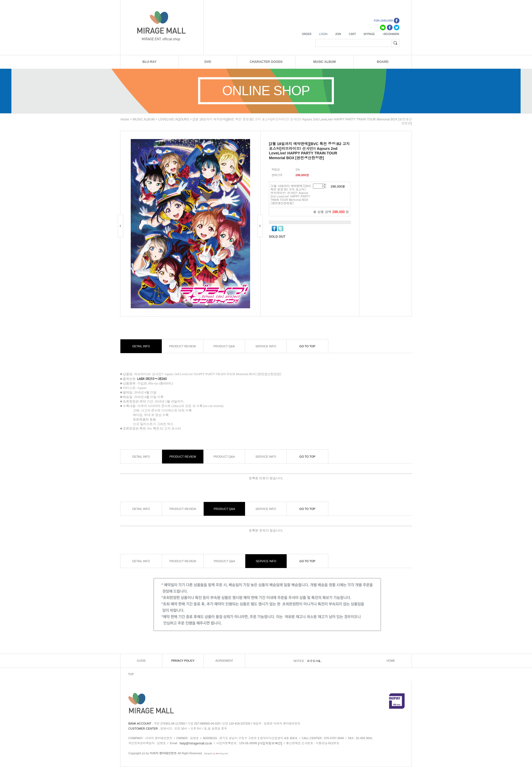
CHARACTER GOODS (266, 62)
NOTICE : (300, 661)
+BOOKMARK (391, 34)
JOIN (338, 34)
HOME (391, 661)
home (125, 119)
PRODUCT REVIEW (183, 346)
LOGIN (323, 34)
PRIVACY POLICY (183, 661)
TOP (131, 674)
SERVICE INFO (266, 346)
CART (352, 34)
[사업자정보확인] (270, 743)
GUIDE (141, 661)
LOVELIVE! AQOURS (174, 119)
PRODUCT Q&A (224, 346)
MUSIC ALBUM (324, 62)
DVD (208, 62)
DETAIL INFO (141, 346)
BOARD (383, 62)
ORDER (307, 34)
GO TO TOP (307, 346)
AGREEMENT (224, 661)
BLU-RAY (149, 62)
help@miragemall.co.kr (196, 743)
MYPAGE (369, 34)
